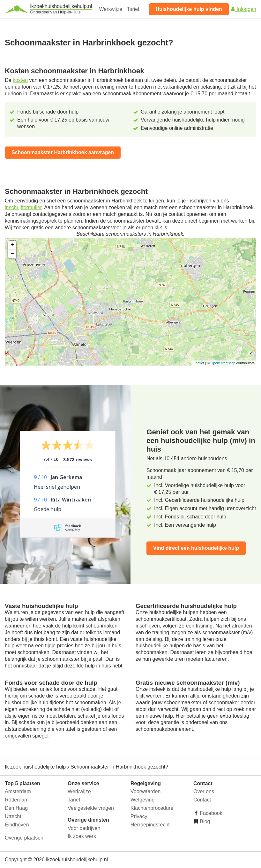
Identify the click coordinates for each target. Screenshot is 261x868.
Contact (202, 800)
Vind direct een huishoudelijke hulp (196, 548)
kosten (20, 80)
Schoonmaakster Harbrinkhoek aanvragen (63, 152)
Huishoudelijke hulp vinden (189, 9)
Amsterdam (18, 791)
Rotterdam (17, 800)
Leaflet (199, 363)
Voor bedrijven (84, 828)
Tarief (133, 9)
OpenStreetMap (223, 363)
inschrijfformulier (23, 207)
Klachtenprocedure (152, 808)
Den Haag (16, 808)
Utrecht (13, 816)
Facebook (210, 813)
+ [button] (12, 245)
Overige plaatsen (24, 838)
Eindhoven (17, 825)
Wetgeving (142, 800)
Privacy (139, 816)
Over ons (204, 791)
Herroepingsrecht (150, 825)
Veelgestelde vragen (91, 808)
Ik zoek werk (82, 836)
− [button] (12, 254)
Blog (204, 821)
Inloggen (243, 9)
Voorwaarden (145, 791)
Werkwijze (111, 9)
